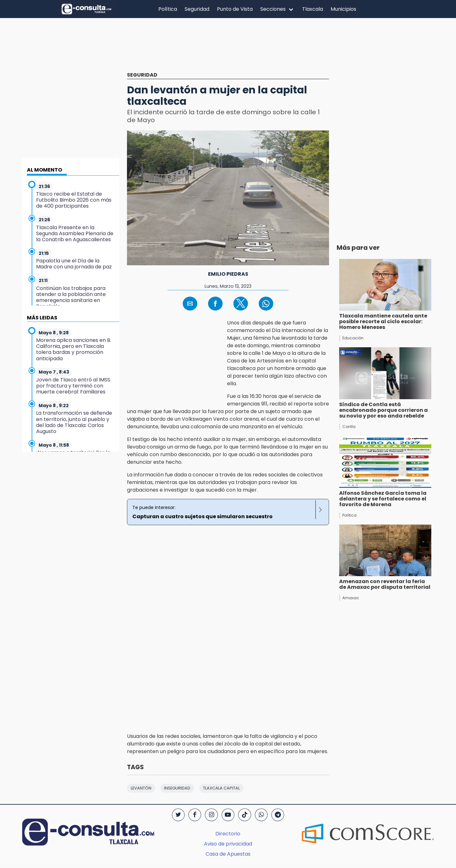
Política (168, 9)
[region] (228, 50)
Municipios (343, 9)
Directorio (228, 834)
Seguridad (197, 9)
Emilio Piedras (228, 274)
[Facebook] (195, 815)
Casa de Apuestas (228, 854)
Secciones (273, 9)
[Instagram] (211, 815)
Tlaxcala (313, 9)
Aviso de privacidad (228, 844)
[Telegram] (278, 815)
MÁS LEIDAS (42, 318)
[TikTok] (244, 815)
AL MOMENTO (44, 170)
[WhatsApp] (261, 815)
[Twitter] (178, 815)
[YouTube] (228, 815)
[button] (190, 304)
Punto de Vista (235, 9)
